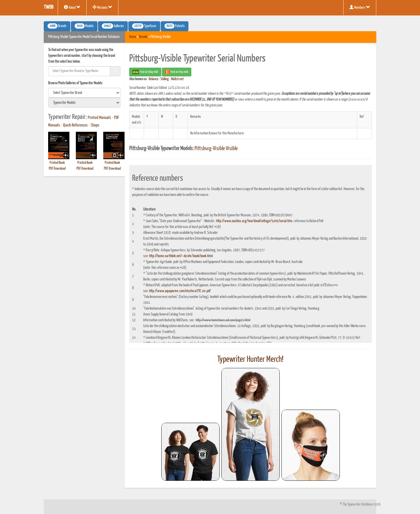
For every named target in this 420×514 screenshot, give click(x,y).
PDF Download (57, 169)
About (72, 7)
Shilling (165, 79)
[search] (84, 93)
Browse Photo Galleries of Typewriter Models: (76, 83)
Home (133, 37)
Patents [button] (175, 26)
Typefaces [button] (144, 26)
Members (360, 7)
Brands (143, 37)
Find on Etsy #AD (177, 72)
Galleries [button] (113, 26)
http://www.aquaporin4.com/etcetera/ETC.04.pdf (180, 291)
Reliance (154, 79)
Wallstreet (177, 79)
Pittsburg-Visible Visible (216, 149)
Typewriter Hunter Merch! (250, 359)
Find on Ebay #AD (145, 72)
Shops (95, 125)
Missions (102, 7)
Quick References (75, 125)
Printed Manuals (99, 118)
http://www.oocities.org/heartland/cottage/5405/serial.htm (254, 221)
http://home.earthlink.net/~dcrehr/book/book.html (181, 256)
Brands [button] (57, 26)
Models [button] (84, 26)
